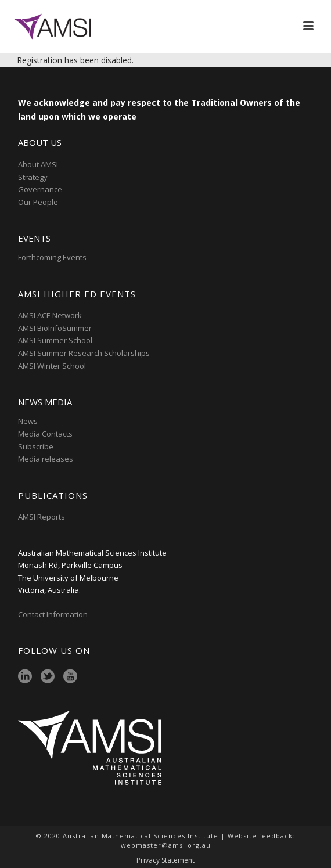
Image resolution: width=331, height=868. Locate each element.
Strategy (33, 177)
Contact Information (54, 614)
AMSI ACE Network (50, 315)
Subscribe (36, 446)
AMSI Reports (42, 517)
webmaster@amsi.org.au (166, 845)
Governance (40, 189)
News (28, 421)
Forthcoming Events (52, 257)
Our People (38, 202)
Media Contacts (45, 434)
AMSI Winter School (52, 366)
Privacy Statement (165, 860)
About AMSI (38, 164)
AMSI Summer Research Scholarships (84, 353)
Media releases (46, 459)
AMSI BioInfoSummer (55, 328)
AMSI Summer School (55, 340)
